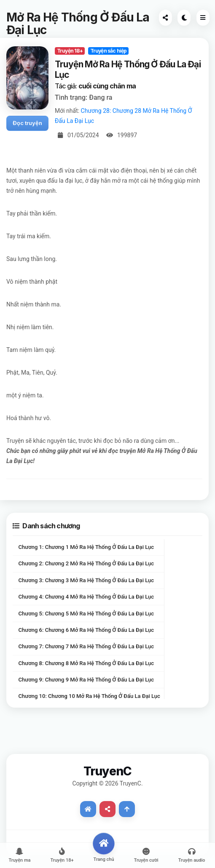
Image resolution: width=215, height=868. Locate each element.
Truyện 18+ (70, 51)
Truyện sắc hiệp (109, 51)
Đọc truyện (27, 123)
